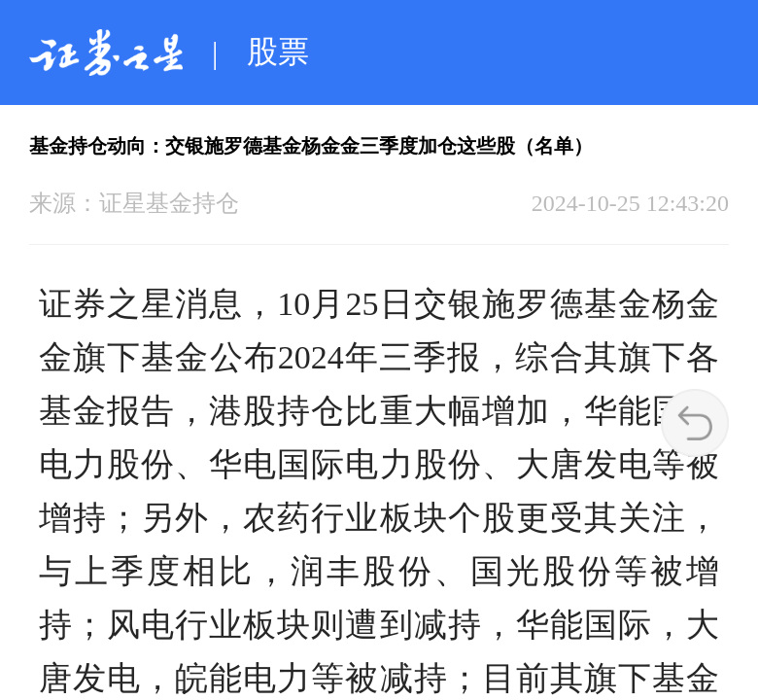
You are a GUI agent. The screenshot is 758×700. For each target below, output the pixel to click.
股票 (278, 52)
